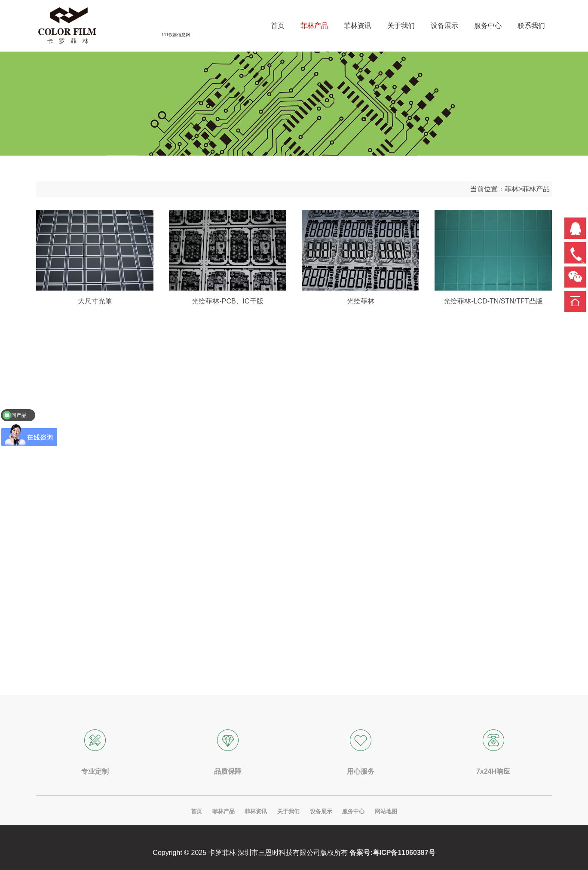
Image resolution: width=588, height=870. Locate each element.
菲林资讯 (256, 811)
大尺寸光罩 (95, 301)
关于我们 (288, 811)
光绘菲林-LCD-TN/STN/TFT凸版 (493, 301)
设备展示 (321, 811)
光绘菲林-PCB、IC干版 (227, 301)
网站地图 (386, 811)
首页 (196, 811)
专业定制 (95, 771)
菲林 (511, 189)
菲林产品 (536, 189)
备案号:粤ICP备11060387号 (392, 853)
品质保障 (228, 771)
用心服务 (361, 771)
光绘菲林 (361, 301)
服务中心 (353, 811)
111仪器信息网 (176, 35)
